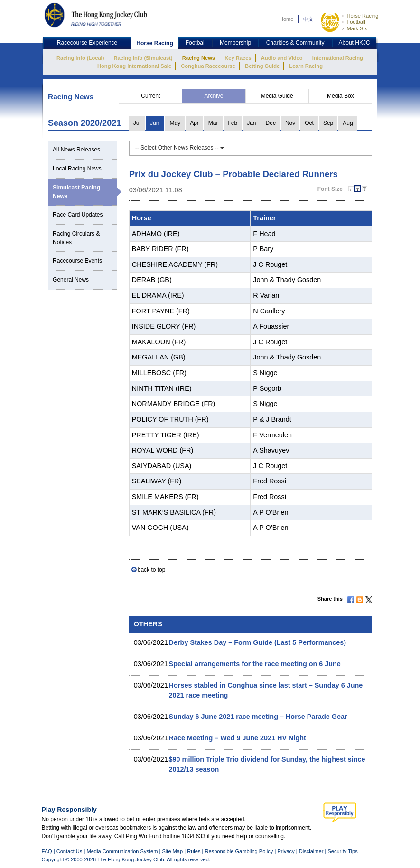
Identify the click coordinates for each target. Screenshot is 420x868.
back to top (152, 570)
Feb (233, 123)
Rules (194, 851)
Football (356, 22)
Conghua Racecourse (208, 66)
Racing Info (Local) (80, 58)
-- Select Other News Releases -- (180, 148)
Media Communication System (122, 851)
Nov (290, 123)
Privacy (286, 851)
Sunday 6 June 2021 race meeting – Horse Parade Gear (258, 717)
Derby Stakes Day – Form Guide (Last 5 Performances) (258, 642)
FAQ (47, 851)
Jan (251, 123)
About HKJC (355, 43)
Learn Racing (306, 66)
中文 (308, 19)
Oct (309, 123)
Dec (271, 123)
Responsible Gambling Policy (239, 851)
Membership (235, 43)
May (175, 123)
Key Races (238, 58)
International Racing (338, 58)
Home (287, 19)
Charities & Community (295, 43)
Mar (213, 123)
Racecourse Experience (87, 43)
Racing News (199, 58)
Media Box (341, 96)
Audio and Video (282, 58)
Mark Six (357, 28)
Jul (137, 123)
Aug (348, 123)
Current (150, 96)
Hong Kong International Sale (134, 66)
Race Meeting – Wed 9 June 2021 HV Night (238, 738)
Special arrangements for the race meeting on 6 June (255, 664)
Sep (328, 123)
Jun (154, 123)
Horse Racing (362, 16)
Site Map (172, 851)
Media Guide (277, 96)
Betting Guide (262, 66)
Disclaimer (311, 851)
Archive (214, 96)
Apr (194, 123)
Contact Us (70, 851)
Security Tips (342, 851)
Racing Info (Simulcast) (143, 58)
